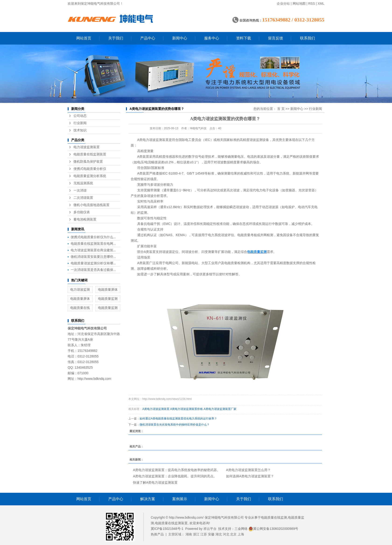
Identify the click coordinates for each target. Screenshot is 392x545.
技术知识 (80, 130)
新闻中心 (180, 38)
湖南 (189, 534)
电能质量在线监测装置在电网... (93, 244)
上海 (241, 534)
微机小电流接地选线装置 (91, 205)
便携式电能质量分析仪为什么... (93, 237)
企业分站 (283, 3)
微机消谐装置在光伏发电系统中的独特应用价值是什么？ (175, 425)
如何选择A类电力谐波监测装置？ (250, 476)
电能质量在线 (80, 308)
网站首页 (84, 38)
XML (321, 3)
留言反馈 (276, 38)
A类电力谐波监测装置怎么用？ (248, 470)
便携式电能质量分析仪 (90, 169)
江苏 (204, 534)
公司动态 (80, 116)
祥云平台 (210, 529)
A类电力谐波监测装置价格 (186, 409)
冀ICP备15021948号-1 (167, 529)
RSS (312, 3)
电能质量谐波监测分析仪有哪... (93, 263)
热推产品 (157, 534)
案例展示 (180, 499)
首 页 (281, 109)
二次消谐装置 (83, 198)
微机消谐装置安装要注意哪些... (93, 257)
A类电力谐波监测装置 (153, 140)
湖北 (219, 534)
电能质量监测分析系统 (90, 176)
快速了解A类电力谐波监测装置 (155, 482)
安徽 (211, 534)
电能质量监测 (108, 299)
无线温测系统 (83, 183)
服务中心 (212, 38)
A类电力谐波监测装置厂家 (220, 409)
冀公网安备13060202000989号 (273, 529)
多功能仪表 (82, 212)
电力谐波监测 (80, 290)
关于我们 (116, 38)
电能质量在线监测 (274, 517)
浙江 (196, 534)
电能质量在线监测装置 (90, 154)
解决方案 (148, 499)
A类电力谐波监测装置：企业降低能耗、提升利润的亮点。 (175, 476)
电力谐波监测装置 (87, 147)
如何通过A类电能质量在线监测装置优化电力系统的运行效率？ (178, 419)
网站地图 (299, 3)
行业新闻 (80, 123)
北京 (233, 534)
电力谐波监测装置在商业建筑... (93, 250)
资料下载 (244, 38)
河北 (226, 534)
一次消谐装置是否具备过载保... (93, 270)
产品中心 (148, 38)
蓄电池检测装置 (85, 219)
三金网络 (241, 529)
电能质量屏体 (108, 290)
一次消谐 (80, 190)
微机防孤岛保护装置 (88, 162)
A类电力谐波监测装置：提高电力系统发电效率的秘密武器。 (177, 470)
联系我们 (308, 38)
